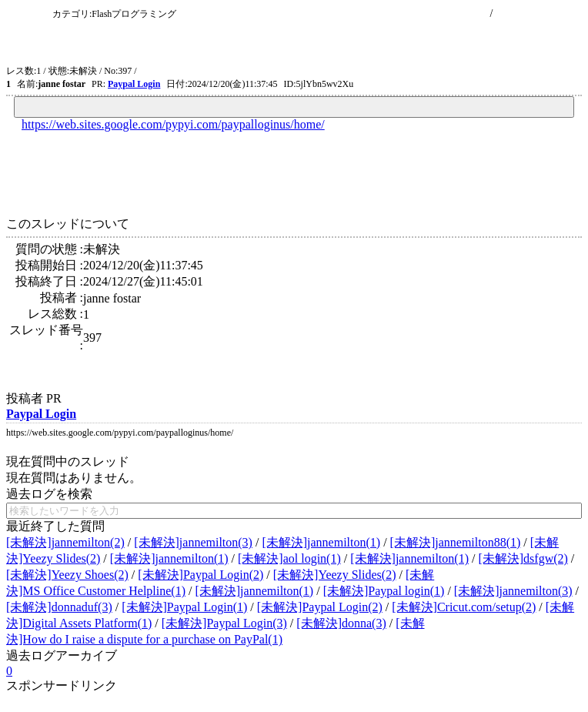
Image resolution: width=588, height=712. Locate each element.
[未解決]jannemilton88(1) (456, 542)
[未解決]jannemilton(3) (193, 542)
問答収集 (28, 13)
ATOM (152, 71)
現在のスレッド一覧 (439, 13)
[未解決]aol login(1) (289, 558)
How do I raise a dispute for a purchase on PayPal (269, 42)
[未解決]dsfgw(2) (523, 558)
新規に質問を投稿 (539, 13)
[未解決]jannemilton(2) (65, 542)
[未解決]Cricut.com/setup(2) (464, 607)
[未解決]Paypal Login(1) (184, 607)
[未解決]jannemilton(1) (321, 542)
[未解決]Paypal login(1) (384, 591)
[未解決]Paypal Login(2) (200, 575)
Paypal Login (134, 84)
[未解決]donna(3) (341, 623)
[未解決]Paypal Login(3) (224, 623)
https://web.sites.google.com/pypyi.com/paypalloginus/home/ (173, 124)
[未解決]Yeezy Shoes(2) (67, 575)
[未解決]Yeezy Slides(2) (335, 575)
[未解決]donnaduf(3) (59, 607)
